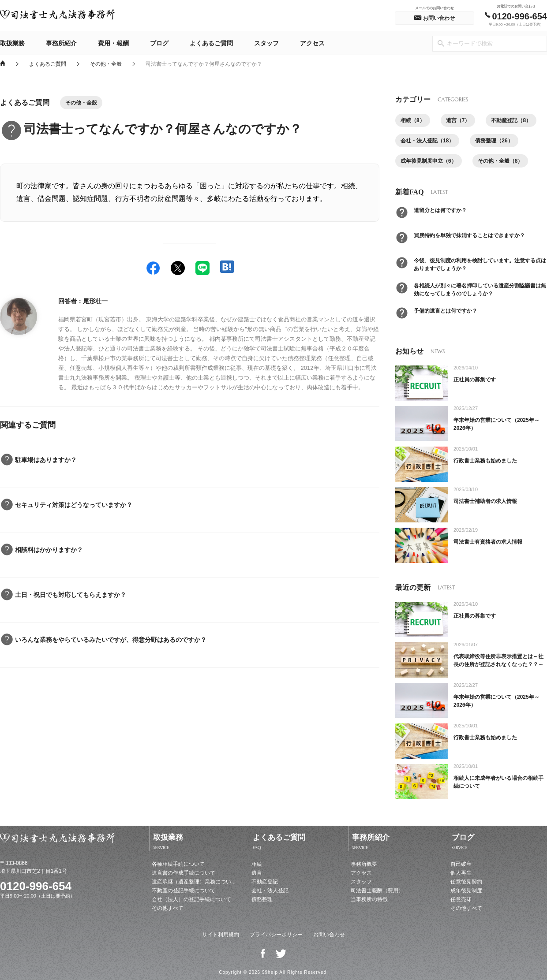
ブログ (159, 43)
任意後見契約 (466, 882)
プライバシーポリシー (276, 935)
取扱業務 (12, 43)
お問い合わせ (329, 935)
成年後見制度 (466, 891)
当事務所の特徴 (369, 899)
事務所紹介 (61, 43)
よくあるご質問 (211, 43)
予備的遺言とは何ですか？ (446, 311)
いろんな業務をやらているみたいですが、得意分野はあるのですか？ (111, 640)
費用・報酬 (113, 43)
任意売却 (461, 899)
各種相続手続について (178, 864)
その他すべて (168, 908)
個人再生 (461, 873)
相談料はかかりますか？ (49, 550)
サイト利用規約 (221, 935)
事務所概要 (364, 864)
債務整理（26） (494, 141)
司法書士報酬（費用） (377, 891)
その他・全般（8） (500, 161)
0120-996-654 (36, 886)
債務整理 (262, 899)
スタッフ (266, 43)
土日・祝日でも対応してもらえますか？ (71, 595)
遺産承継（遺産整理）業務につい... (194, 882)
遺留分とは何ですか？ (440, 210)
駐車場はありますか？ (46, 460)
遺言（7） (458, 120)
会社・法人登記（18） (427, 141)
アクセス (312, 43)
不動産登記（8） (511, 120)
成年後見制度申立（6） (429, 161)
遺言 (257, 873)
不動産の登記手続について (184, 891)
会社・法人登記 (270, 891)
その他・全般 (106, 64)
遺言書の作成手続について (184, 873)
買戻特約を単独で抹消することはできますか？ (469, 235)
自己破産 (461, 864)
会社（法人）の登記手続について (191, 899)
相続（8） (413, 120)
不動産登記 (265, 882)
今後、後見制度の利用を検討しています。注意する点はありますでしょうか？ (480, 265)
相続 (257, 864)
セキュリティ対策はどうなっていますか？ (74, 505)
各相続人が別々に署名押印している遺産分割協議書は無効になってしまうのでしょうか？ (480, 290)
